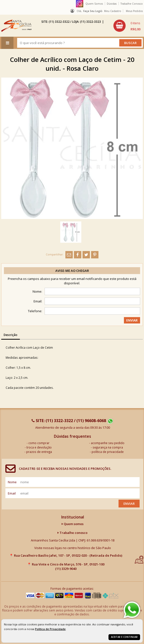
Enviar (129, 504)
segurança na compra (108, 447)
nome (12, 482)
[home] (16, 26)
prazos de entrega (39, 452)
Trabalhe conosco (72, 533)
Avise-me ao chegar (72, 271)
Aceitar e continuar (124, 637)
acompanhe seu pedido (108, 443)
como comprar (39, 443)
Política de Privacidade (50, 629)
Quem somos (73, 524)
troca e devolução (39, 447)
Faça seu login (93, 11)
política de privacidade (108, 452)
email (12, 493)
